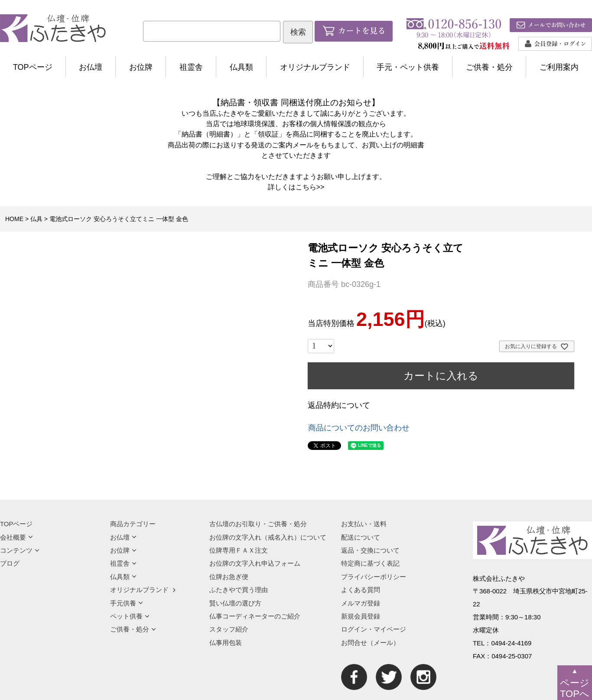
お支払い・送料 (364, 524)
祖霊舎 (191, 67)
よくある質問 (361, 590)
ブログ (10, 563)
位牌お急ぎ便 (229, 577)
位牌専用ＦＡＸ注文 (239, 550)
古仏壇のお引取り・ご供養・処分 (258, 524)
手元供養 (127, 603)
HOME (14, 219)
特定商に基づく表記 (370, 563)
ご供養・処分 (489, 67)
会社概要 (16, 537)
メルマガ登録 (361, 603)
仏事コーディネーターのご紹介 (255, 616)
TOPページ (33, 67)
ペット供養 (130, 616)
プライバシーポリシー (374, 577)
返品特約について (339, 405)
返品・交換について (370, 550)
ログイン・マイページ (374, 629)
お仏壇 (91, 67)
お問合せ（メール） (370, 643)
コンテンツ (20, 550)
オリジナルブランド (315, 67)
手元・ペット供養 (408, 67)
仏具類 (241, 67)
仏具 (36, 219)
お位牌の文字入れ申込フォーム (255, 563)
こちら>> (310, 187)
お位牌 (141, 67)
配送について (361, 537)
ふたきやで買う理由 (239, 590)
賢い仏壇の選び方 (235, 603)
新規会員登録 (361, 616)
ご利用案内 (559, 67)
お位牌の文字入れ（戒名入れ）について (268, 537)
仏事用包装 (226, 643)
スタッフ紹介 (229, 629)
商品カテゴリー (133, 524)
